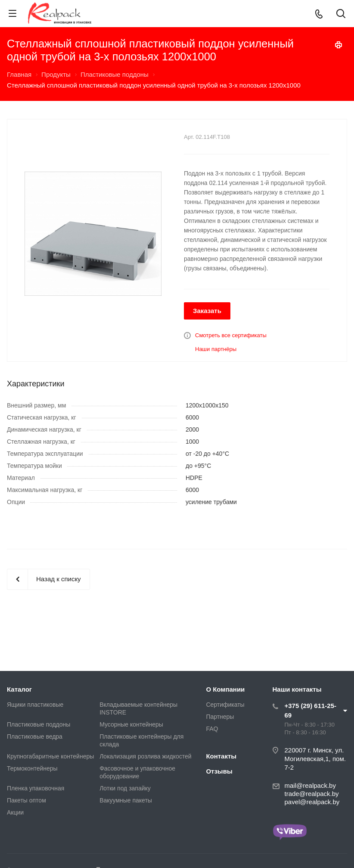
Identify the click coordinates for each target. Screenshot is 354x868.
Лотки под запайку (125, 788)
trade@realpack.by (312, 794)
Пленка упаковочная (36, 788)
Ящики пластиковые (35, 705)
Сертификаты (225, 705)
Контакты (221, 756)
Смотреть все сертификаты (231, 335)
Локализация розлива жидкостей (145, 756)
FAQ (212, 729)
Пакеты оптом (26, 800)
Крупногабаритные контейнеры (50, 756)
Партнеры (220, 717)
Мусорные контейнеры (131, 724)
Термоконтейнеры (32, 768)
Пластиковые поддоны (39, 724)
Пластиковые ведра (35, 736)
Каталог (19, 689)
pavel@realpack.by (312, 802)
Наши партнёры (216, 349)
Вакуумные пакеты (126, 800)
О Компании (225, 689)
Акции (15, 812)
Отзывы (219, 771)
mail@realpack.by (310, 785)
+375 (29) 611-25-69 (311, 710)
